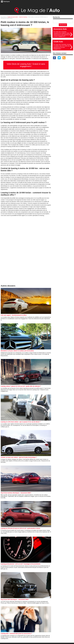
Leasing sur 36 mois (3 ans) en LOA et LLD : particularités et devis (20, 528)
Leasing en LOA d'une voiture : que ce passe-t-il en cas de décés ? (21, 422)
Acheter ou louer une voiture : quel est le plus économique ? (19, 457)
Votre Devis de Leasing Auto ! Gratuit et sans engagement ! (26, 65)
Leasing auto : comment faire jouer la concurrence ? (16, 634)
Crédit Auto (58, 42)
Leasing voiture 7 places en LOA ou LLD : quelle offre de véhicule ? (21, 386)
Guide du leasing (23, 17)
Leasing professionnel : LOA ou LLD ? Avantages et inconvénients (21, 564)
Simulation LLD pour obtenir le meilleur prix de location (17, 351)
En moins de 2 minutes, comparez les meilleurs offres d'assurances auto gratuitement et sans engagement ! (62, 34)
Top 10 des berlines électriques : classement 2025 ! (16, 493)
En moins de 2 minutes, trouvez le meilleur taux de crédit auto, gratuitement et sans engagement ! (62, 47)
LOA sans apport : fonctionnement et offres (14, 315)
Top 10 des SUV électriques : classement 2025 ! (15, 599)
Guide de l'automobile (13, 17)
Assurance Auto (60, 29)
